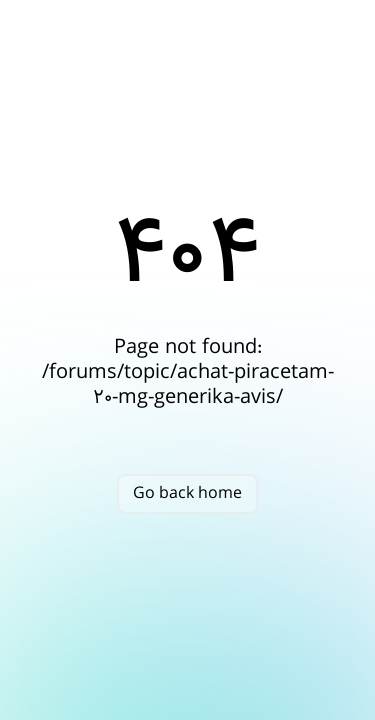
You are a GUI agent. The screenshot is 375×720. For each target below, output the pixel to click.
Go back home (187, 493)
